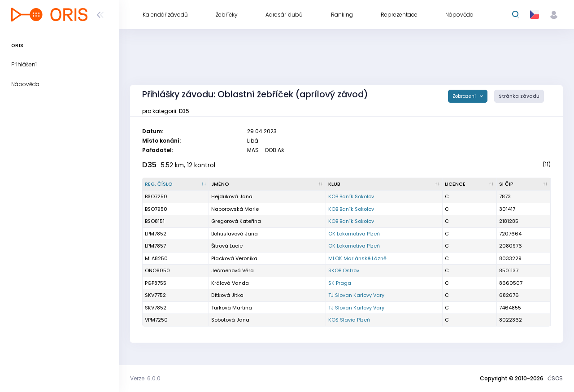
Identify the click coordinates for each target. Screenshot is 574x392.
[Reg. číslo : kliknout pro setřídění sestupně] (176, 184)
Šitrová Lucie (227, 246)
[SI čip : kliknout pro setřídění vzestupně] (524, 184)
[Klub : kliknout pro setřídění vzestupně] (384, 184)
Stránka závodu (519, 96)
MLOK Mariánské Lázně (357, 258)
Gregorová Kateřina (236, 221)
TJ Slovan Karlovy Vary (356, 295)
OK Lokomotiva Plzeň (354, 234)
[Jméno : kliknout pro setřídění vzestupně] (267, 184)
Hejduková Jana (232, 196)
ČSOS (555, 378)
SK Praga (340, 283)
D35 (149, 165)
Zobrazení (465, 96)
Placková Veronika (234, 258)
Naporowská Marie (235, 209)
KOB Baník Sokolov (351, 196)
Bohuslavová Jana (235, 234)
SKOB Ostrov (344, 270)
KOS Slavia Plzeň (349, 320)
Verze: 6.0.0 (145, 378)
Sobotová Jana (230, 320)
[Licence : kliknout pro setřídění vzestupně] (470, 184)
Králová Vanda (230, 283)
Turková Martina (232, 308)
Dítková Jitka (227, 295)
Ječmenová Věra (233, 270)
